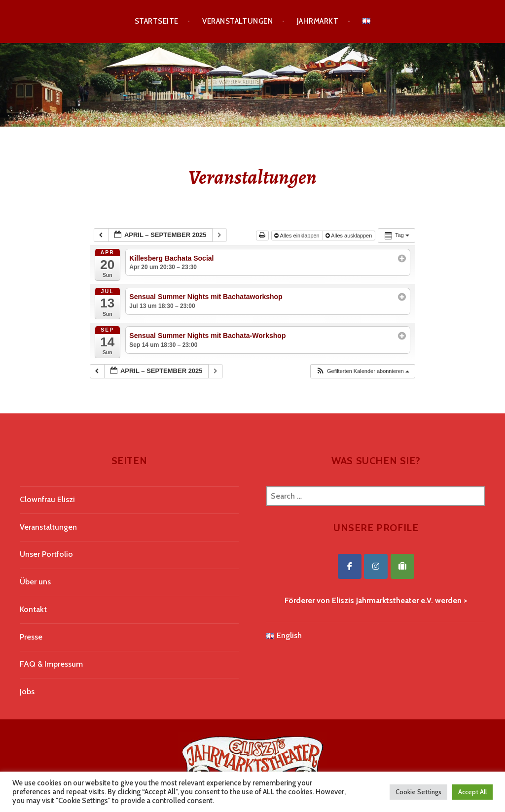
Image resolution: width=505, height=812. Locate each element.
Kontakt (33, 609)
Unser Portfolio (46, 554)
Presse (31, 637)
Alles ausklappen (350, 236)
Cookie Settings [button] (418, 792)
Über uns (35, 582)
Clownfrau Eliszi (47, 499)
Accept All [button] (472, 792)
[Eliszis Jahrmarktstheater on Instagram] (376, 566)
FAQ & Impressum (51, 664)
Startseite (157, 21)
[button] (362, 371)
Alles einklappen (298, 236)
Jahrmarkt (318, 21)
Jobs (27, 692)
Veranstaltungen (237, 21)
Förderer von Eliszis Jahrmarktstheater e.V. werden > (376, 600)
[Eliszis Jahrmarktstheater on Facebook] (350, 566)
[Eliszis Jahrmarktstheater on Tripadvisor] (402, 566)
